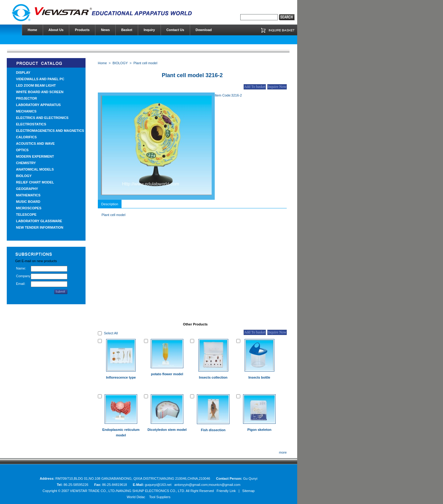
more (283, 452)
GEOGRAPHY (27, 189)
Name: (21, 268)
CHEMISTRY (26, 163)
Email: (21, 284)
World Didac (136, 497)
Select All (111, 333)
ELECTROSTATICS (31, 124)
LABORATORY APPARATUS (38, 105)
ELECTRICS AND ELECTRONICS (42, 118)
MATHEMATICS (28, 195)
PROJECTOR (26, 98)
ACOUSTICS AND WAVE (35, 144)
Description (110, 204)
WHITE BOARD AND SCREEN (40, 92)
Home (102, 63)
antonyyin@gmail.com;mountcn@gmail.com (207, 485)
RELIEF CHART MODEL (35, 182)
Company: (23, 276)
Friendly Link (226, 491)
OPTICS (22, 150)
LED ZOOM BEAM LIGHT (36, 85)
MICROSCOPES (29, 208)
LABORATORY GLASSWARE (39, 221)
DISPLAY (23, 73)
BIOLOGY (24, 176)
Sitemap (248, 491)
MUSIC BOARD (28, 202)
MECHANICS (26, 111)
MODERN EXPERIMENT (35, 156)
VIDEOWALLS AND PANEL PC (40, 79)
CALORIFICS (26, 137)
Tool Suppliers (160, 497)
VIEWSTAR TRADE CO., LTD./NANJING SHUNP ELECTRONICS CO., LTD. (127, 491)
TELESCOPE (26, 215)
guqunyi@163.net (159, 485)
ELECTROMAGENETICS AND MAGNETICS (50, 131)
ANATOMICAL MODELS (35, 169)
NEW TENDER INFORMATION (40, 227)
